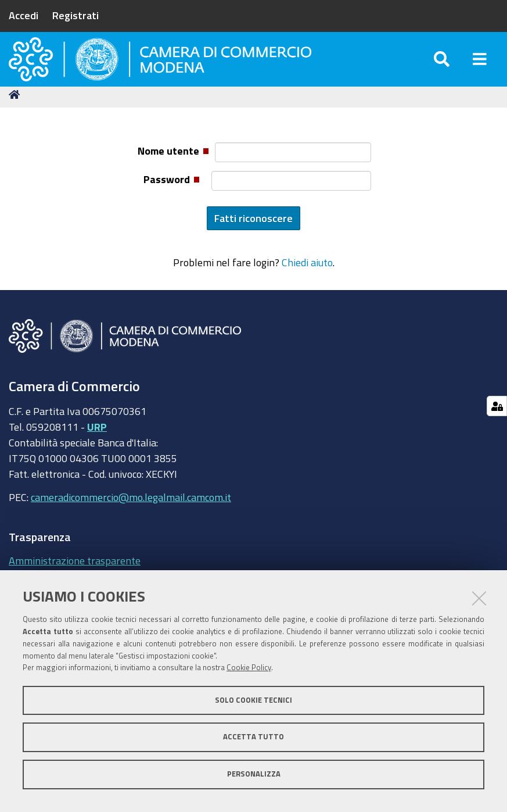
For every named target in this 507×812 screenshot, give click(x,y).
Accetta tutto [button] (254, 737)
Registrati (75, 15)
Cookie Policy (249, 668)
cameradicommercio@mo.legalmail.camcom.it (131, 520)
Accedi (24, 15)
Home (16, 118)
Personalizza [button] (254, 774)
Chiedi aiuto (307, 286)
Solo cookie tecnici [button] (254, 700)
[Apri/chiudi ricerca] (442, 69)
